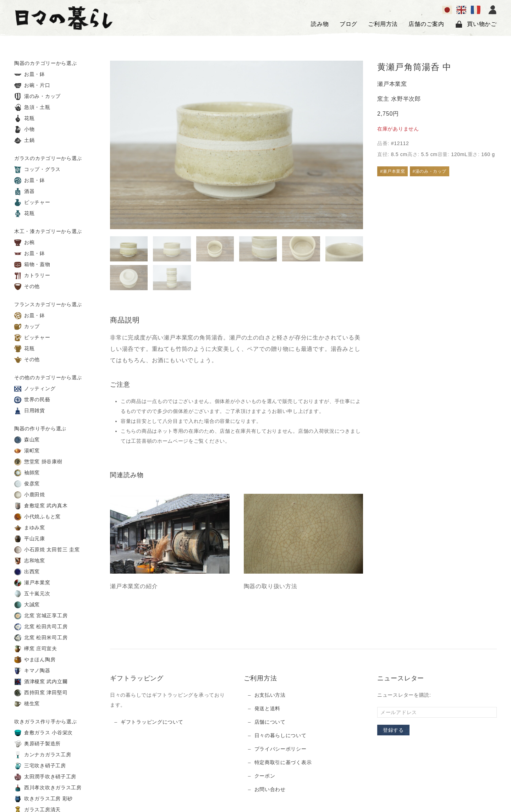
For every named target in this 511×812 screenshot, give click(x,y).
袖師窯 (27, 473)
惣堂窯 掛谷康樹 (38, 462)
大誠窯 (27, 605)
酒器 (24, 192)
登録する (393, 730)
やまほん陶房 (35, 660)
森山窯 (27, 440)
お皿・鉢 (30, 74)
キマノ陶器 (32, 671)
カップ (27, 327)
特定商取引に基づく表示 (283, 762)
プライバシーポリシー (281, 749)
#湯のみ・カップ (430, 171)
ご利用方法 (383, 24)
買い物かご (476, 24)
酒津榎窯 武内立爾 (41, 682)
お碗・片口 (32, 85)
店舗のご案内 (426, 24)
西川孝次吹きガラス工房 (48, 788)
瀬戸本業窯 (32, 583)
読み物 (320, 24)
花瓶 (24, 118)
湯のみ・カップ (37, 96)
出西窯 (27, 572)
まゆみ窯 (30, 528)
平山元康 (30, 539)
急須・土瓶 (32, 107)
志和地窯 (30, 561)
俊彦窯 (27, 484)
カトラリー (32, 276)
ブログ (348, 24)
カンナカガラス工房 (43, 755)
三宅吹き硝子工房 (40, 766)
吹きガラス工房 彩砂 (43, 799)
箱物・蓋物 (32, 265)
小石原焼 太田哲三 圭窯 (47, 550)
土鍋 (24, 140)
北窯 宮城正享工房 (41, 616)
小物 (24, 129)
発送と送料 (268, 708)
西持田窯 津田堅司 (41, 693)
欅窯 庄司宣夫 (36, 649)
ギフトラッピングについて (152, 722)
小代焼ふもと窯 (37, 517)
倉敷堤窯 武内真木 (41, 506)
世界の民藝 (32, 400)
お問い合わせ (270, 789)
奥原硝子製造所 (37, 744)
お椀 (24, 243)
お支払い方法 (270, 695)
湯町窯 (27, 451)
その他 (27, 287)
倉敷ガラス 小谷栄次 (43, 733)
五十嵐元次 (32, 594)
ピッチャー (32, 203)
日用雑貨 (30, 411)
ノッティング (35, 389)
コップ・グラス (37, 170)
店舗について (270, 722)
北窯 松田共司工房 (41, 627)
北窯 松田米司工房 (41, 638)
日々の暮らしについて (281, 735)
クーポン (265, 776)
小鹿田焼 (30, 495)
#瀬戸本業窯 (392, 171)
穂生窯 (27, 704)
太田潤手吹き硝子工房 (45, 777)
